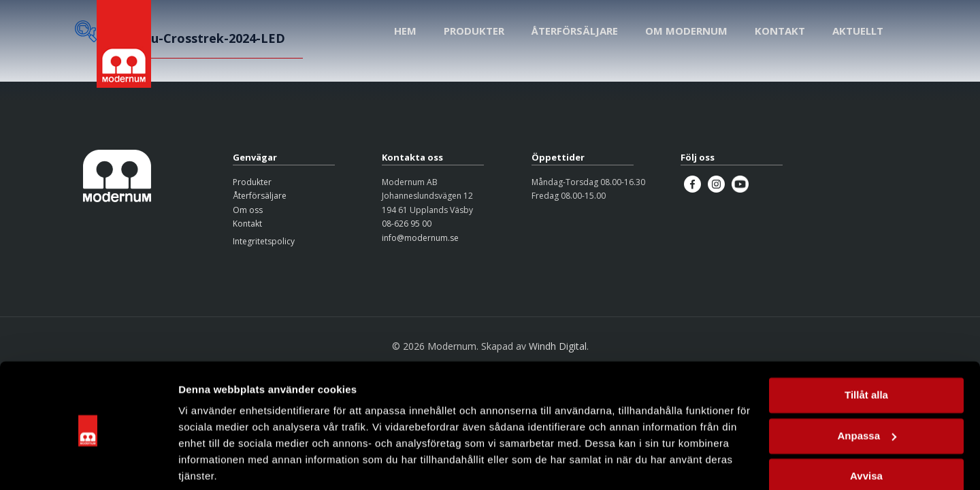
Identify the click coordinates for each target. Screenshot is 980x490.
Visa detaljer (209, 463)
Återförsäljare (260, 196)
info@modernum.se (420, 238)
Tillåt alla (866, 345)
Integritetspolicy (264, 241)
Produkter (252, 182)
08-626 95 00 (407, 224)
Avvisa (866, 426)
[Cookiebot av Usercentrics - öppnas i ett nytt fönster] (88, 463)
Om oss (248, 210)
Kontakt (247, 224)
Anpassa (867, 385)
